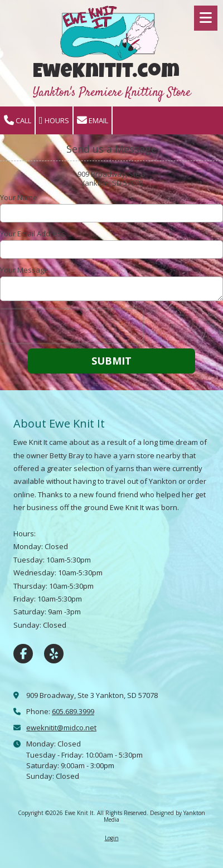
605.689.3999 (73, 711)
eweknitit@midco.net (61, 728)
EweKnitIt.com (106, 73)
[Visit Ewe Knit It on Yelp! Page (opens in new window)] (54, 654)
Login (112, 838)
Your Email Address (33, 234)
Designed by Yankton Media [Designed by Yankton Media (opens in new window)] (154, 816)
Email (93, 121)
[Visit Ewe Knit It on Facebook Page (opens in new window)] (23, 654)
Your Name (19, 197)
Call (18, 121)
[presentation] (71, 326)
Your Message (24, 270)
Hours (54, 121)
